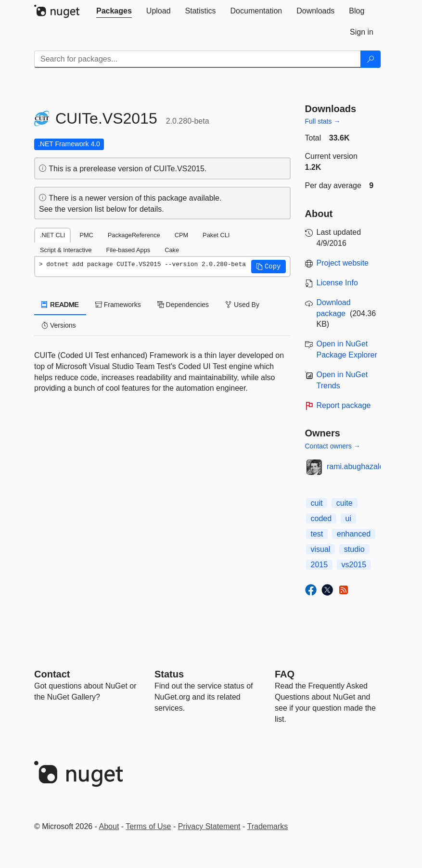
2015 (320, 565)
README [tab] (60, 305)
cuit (317, 503)
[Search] (371, 59)
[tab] (114, 11)
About (109, 826)
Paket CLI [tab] (216, 235)
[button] (269, 267)
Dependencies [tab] (183, 305)
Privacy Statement (209, 826)
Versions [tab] (59, 325)
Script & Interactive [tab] (66, 250)
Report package (344, 405)
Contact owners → (333, 446)
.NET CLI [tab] (52, 235)
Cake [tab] (172, 250)
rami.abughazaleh (357, 466)
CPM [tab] (181, 235)
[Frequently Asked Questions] (285, 674)
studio (354, 549)
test (317, 534)
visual (321, 549)
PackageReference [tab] (134, 235)
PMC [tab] (86, 235)
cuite (345, 503)
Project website (343, 263)
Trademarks (268, 826)
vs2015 (354, 565)
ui (348, 518)
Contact (52, 674)
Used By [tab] (242, 305)
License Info (337, 283)
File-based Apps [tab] (128, 250)
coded (321, 518)
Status (169, 674)
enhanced (354, 534)
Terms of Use (148, 826)
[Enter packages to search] (198, 59)
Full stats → (323, 121)
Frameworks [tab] (118, 305)
